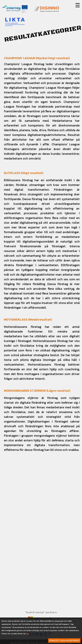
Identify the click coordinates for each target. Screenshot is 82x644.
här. (28, 634)
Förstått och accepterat (64, 640)
